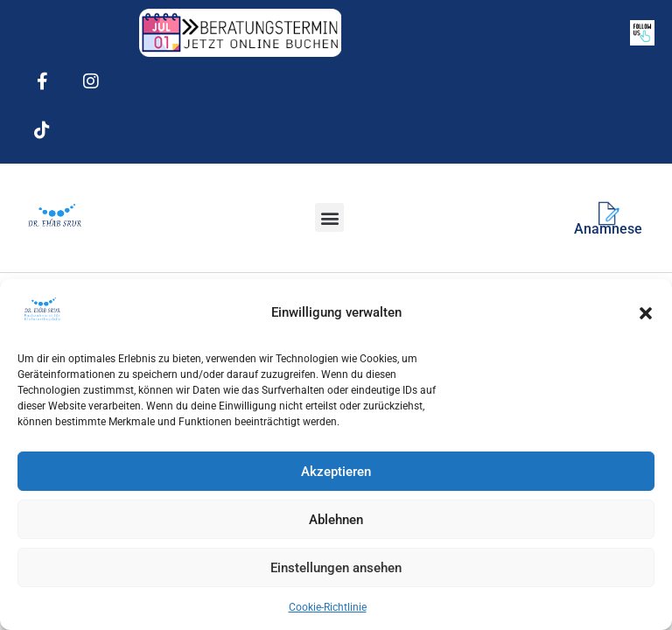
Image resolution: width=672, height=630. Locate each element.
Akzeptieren (336, 472)
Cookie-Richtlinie (328, 607)
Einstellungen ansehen (336, 568)
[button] (646, 313)
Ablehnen (336, 520)
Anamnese (608, 229)
